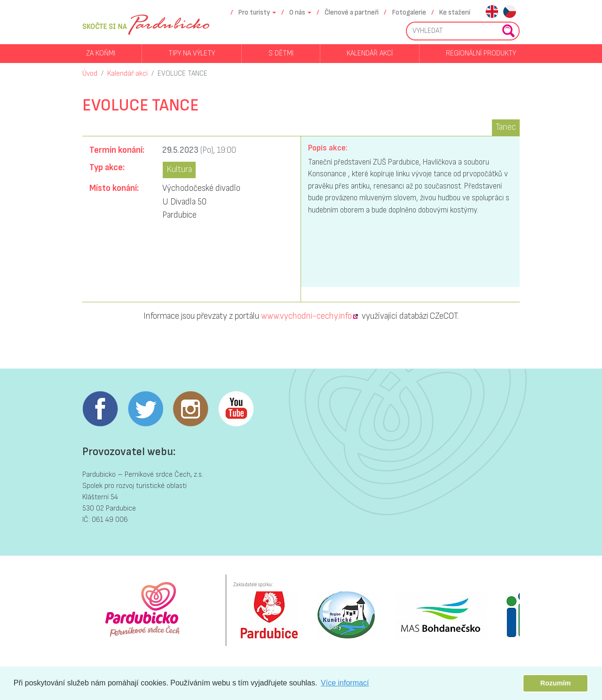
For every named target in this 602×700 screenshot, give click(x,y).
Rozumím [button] (556, 683)
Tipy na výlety (192, 53)
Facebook (100, 409)
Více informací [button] (345, 683)
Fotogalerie (409, 12)
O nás (297, 12)
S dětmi (281, 53)
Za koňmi (101, 53)
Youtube (236, 409)
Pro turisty (254, 12)
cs (510, 12)
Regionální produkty (481, 53)
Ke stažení (455, 12)
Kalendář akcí (370, 53)
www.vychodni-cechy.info (306, 316)
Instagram (190, 409)
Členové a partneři (352, 12)
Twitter (145, 409)
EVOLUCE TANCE (182, 74)
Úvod (90, 74)
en (492, 12)
